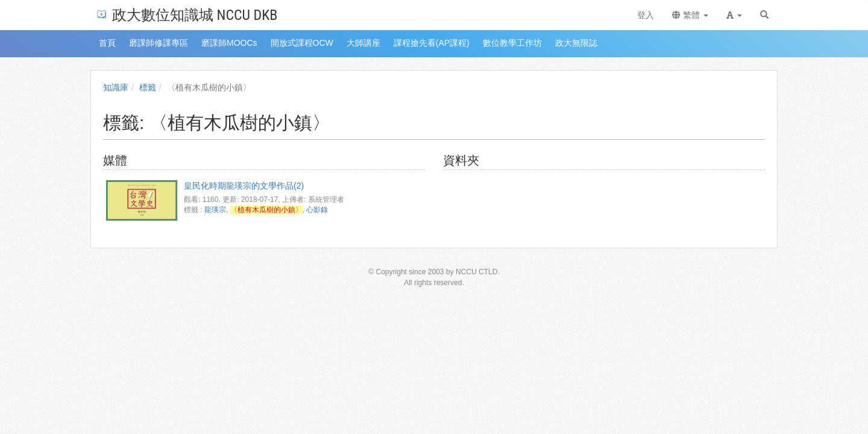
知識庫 (116, 87)
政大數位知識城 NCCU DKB (186, 14)
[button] (734, 15)
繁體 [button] (690, 15)
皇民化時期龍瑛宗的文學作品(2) (244, 186)
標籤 (148, 87)
